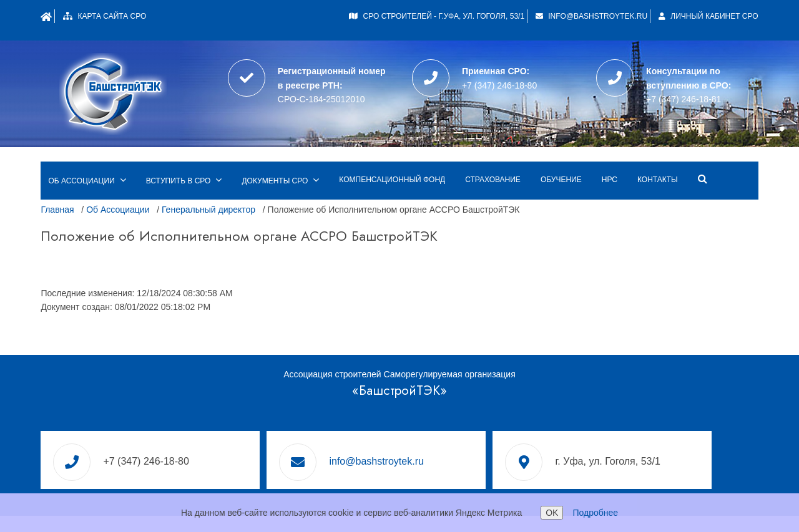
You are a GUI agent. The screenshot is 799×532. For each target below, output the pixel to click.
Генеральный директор (212, 187)
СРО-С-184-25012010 (323, 91)
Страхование (496, 157)
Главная (60, 187)
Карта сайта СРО (122, 16)
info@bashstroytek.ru (588, 16)
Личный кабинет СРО (705, 16)
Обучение (564, 157)
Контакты (661, 157)
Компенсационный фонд (395, 157)
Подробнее (595, 513)
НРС (612, 157)
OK (552, 513)
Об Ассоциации (121, 187)
